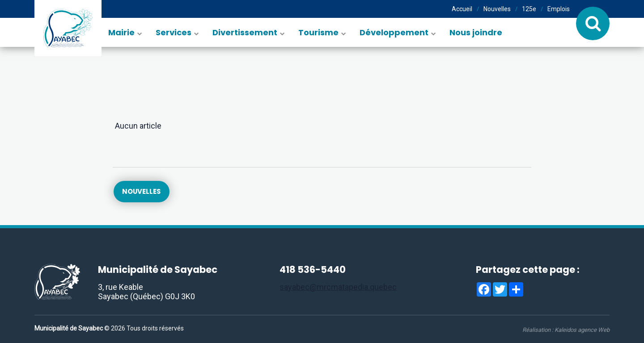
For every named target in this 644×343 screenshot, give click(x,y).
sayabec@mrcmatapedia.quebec (338, 287)
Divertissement (245, 32)
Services (174, 32)
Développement (394, 32)
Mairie (121, 32)
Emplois (559, 9)
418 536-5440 (313, 270)
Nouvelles (497, 9)
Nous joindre (476, 32)
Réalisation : (566, 330)
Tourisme (318, 32)
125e (529, 9)
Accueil (462, 9)
